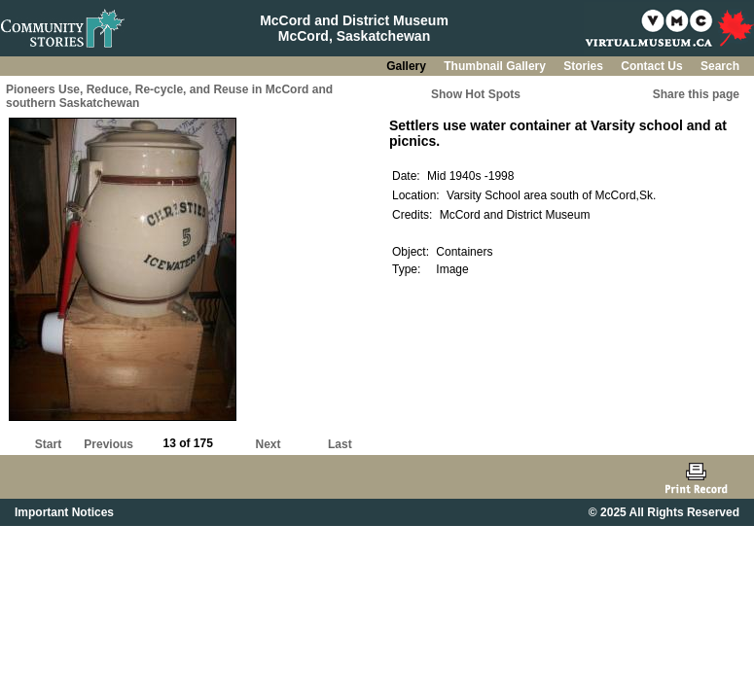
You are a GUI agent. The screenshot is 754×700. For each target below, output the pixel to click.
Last (340, 444)
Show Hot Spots (476, 94)
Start (48, 444)
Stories (585, 66)
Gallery (408, 66)
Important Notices (64, 512)
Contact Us (653, 66)
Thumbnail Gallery (496, 66)
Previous (108, 444)
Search (720, 66)
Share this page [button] (696, 94)
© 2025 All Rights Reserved (664, 512)
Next (269, 444)
